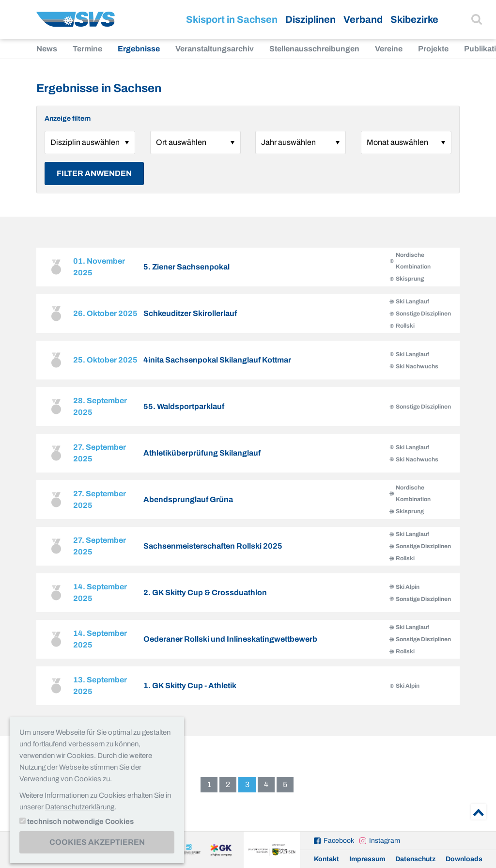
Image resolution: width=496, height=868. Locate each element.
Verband (363, 19)
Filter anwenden (94, 173)
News (47, 49)
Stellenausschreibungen (314, 49)
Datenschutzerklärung (80, 807)
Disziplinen (310, 19)
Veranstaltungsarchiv (215, 49)
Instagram (385, 841)
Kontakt (326, 859)
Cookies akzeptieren (97, 842)
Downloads (464, 859)
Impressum (367, 859)
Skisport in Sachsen (232, 19)
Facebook (339, 841)
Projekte (433, 49)
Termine (87, 49)
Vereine (389, 49)
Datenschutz (415, 859)
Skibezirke (414, 19)
